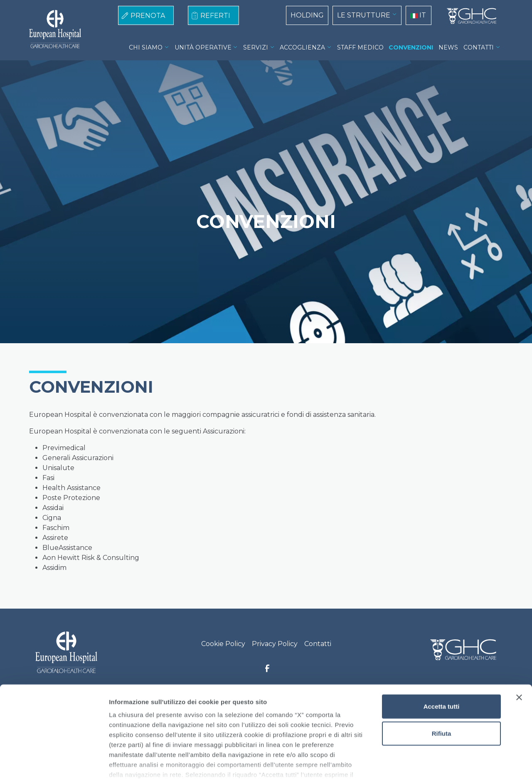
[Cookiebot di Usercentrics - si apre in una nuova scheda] (54, 764)
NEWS (448, 47)
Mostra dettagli (437, 764)
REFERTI (215, 16)
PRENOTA (148, 16)
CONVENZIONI (411, 47)
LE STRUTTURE (364, 15)
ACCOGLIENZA (302, 47)
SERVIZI (256, 47)
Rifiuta (442, 680)
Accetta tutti (442, 653)
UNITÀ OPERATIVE (203, 47)
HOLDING (307, 15)
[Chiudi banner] (519, 644)
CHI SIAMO (146, 47)
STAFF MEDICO (360, 47)
